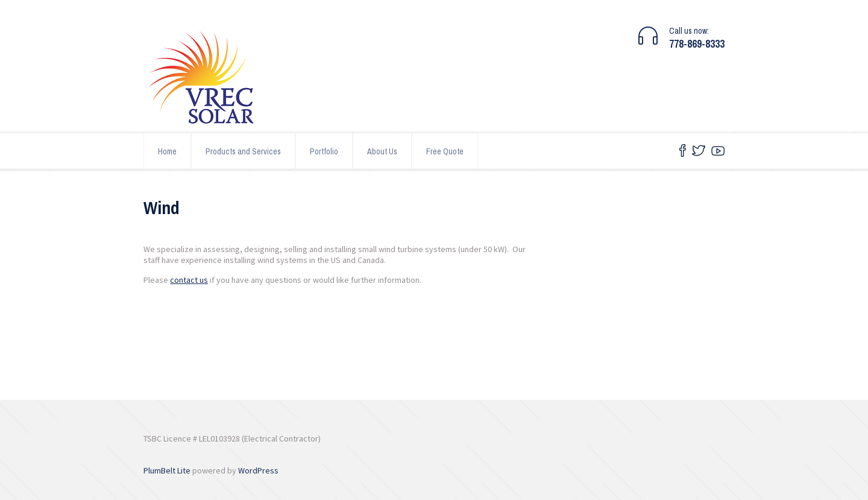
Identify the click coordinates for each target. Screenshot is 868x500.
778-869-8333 (697, 44)
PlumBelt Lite (167, 470)
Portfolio (324, 151)
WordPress (258, 470)
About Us (382, 151)
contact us (189, 280)
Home (167, 151)
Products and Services (243, 151)
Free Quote (445, 151)
